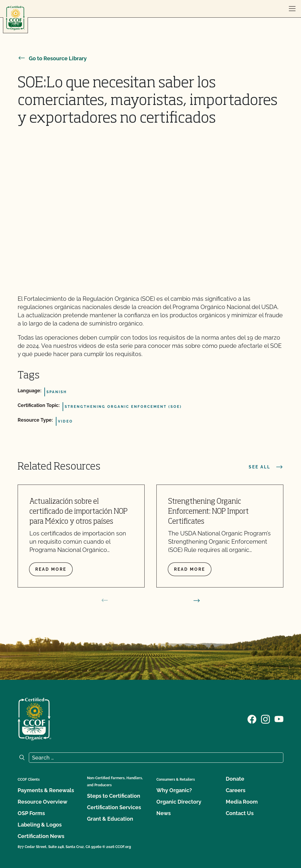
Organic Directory (179, 802)
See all (266, 467)
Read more (51, 569)
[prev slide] (105, 600)
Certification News (41, 836)
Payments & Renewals (46, 790)
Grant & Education (110, 819)
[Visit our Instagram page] (265, 719)
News (164, 813)
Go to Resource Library (52, 58)
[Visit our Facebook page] (252, 719)
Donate (235, 779)
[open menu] (292, 9)
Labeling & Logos (40, 825)
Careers (236, 790)
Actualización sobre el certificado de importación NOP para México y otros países (78, 512)
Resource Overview (42, 802)
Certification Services (114, 807)
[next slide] (197, 600)
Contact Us (240, 813)
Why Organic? (174, 790)
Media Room (242, 802)
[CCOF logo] (15, 18)
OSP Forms (31, 813)
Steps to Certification (114, 796)
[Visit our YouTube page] (279, 719)
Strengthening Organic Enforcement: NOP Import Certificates (208, 512)
